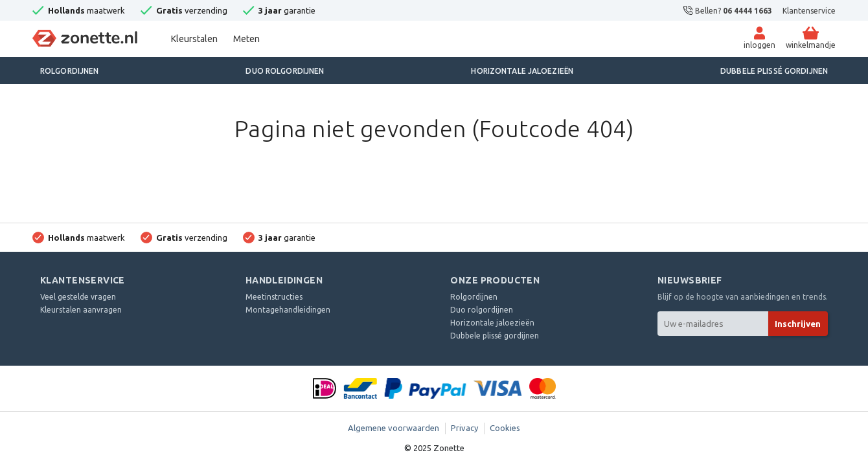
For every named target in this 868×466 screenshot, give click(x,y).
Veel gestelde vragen (78, 297)
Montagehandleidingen (288, 310)
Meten (246, 39)
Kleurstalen (194, 39)
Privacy (464, 428)
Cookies (505, 428)
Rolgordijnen (69, 71)
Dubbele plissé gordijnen (774, 71)
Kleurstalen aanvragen (81, 310)
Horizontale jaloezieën (522, 71)
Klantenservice (809, 11)
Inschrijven (798, 324)
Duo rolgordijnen (285, 71)
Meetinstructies (274, 297)
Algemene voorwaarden (394, 428)
